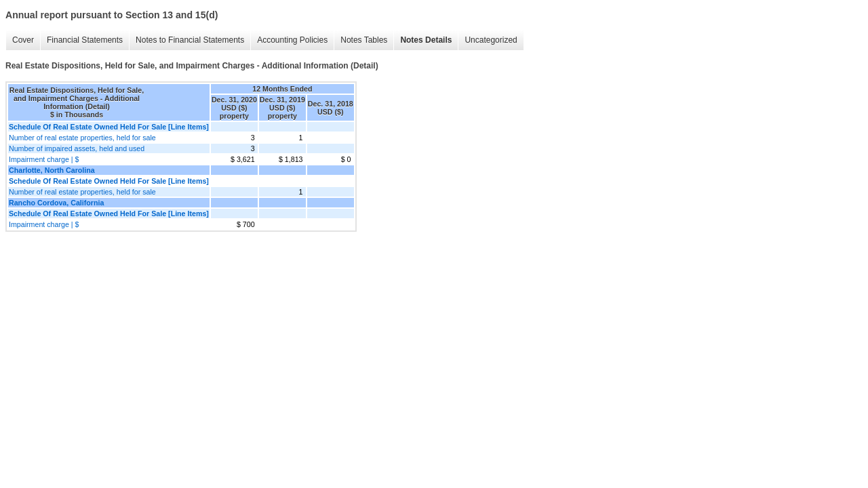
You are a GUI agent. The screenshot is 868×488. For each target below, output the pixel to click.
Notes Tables (364, 40)
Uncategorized (491, 40)
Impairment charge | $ (44, 159)
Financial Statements (85, 40)
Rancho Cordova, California (56, 203)
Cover (23, 40)
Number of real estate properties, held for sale (82, 138)
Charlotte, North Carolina (52, 170)
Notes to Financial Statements (190, 40)
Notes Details (426, 40)
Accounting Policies (292, 40)
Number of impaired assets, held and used (77, 148)
